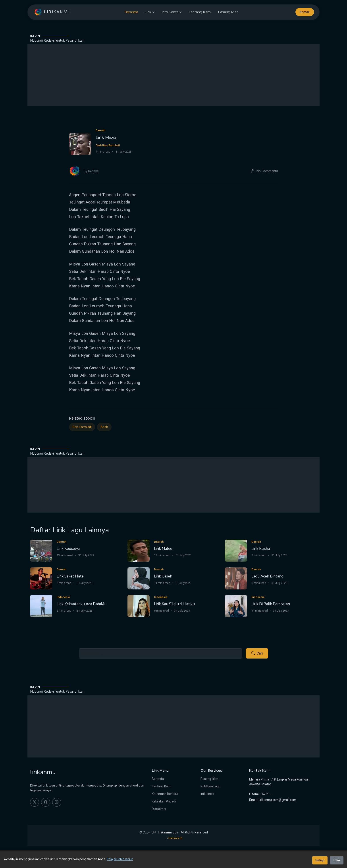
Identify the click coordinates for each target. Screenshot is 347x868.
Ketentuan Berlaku (165, 794)
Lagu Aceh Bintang (267, 576)
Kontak (305, 12)
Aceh (104, 427)
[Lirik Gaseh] (139, 578)
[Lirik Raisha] (236, 550)
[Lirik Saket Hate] (41, 578)
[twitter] (35, 802)
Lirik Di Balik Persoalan (271, 604)
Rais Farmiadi (82, 427)
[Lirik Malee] (139, 550)
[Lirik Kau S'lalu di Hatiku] (139, 606)
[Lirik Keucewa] (41, 550)
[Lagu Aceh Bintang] (236, 578)
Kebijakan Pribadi (164, 801)
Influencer (207, 794)
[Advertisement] (173, 75)
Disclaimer (159, 809)
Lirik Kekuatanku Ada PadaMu (82, 604)
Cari (257, 653)
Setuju (320, 860)
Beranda (131, 12)
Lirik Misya (106, 137)
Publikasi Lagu (210, 786)
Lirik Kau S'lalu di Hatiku (174, 604)
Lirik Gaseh (163, 576)
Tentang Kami (200, 12)
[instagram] (57, 802)
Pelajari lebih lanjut (120, 859)
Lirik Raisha (261, 549)
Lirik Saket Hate (70, 576)
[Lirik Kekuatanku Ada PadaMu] (41, 606)
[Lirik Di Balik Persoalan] (236, 606)
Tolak (337, 860)
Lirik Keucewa (68, 549)
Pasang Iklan (228, 12)
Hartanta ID (175, 838)
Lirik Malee (163, 549)
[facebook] (46, 802)
